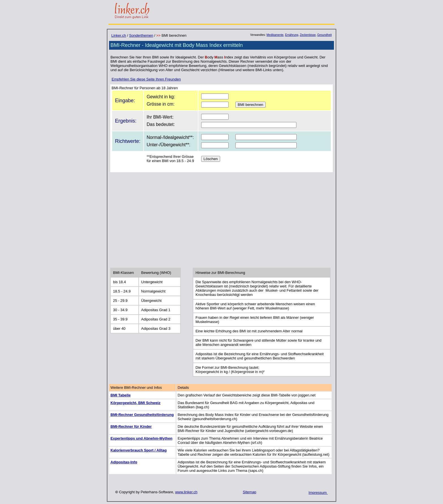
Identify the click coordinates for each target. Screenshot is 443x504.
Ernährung (292, 35)
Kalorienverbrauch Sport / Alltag (139, 450)
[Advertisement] (221, 219)
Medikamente (275, 35)
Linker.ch (119, 35)
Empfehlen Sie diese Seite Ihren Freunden (146, 79)
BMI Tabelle (120, 395)
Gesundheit (324, 35)
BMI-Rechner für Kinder (131, 426)
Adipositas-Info (124, 462)
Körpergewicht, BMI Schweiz (135, 403)
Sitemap (249, 492)
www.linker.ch (186, 492)
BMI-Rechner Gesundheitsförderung (142, 415)
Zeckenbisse (308, 35)
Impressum (318, 493)
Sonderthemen (141, 35)
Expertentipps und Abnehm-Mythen (141, 438)
